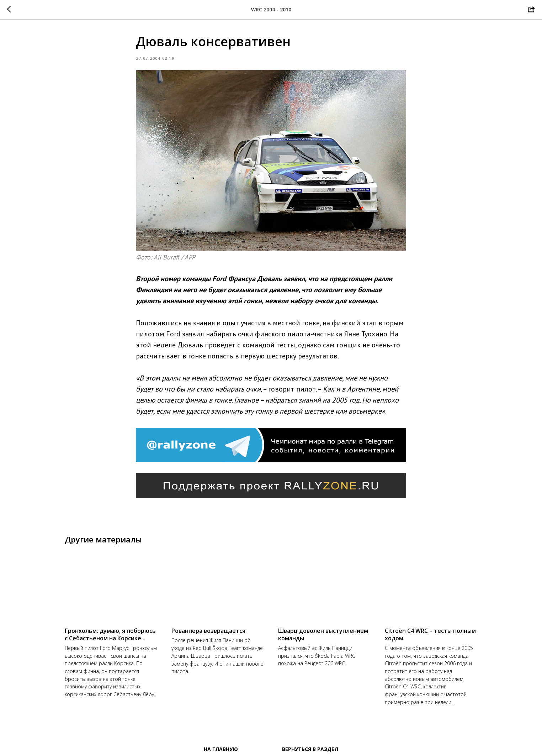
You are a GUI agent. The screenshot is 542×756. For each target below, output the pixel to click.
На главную (221, 749)
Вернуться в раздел (310, 749)
